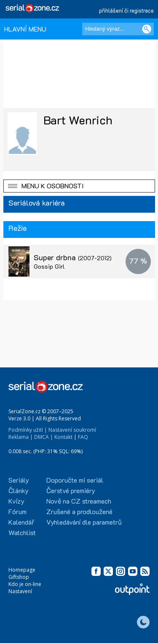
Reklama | (21, 437)
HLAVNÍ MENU (25, 29)
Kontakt (63, 437)
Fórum (17, 511)
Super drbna (73, 257)
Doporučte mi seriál (75, 480)
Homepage (22, 570)
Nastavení (20, 591)
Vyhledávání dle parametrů (84, 522)
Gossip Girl (49, 266)
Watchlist (22, 532)
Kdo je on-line (25, 584)
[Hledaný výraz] (118, 29)
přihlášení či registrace (126, 10)
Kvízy (16, 501)
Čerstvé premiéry (71, 490)
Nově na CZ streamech (79, 501)
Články (19, 490)
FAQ (83, 437)
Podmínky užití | (28, 430)
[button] (79, 186)
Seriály (19, 480)
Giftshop (19, 577)
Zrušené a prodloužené (79, 511)
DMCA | (44, 437)
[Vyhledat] (147, 29)
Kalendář (21, 522)
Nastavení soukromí (72, 430)
